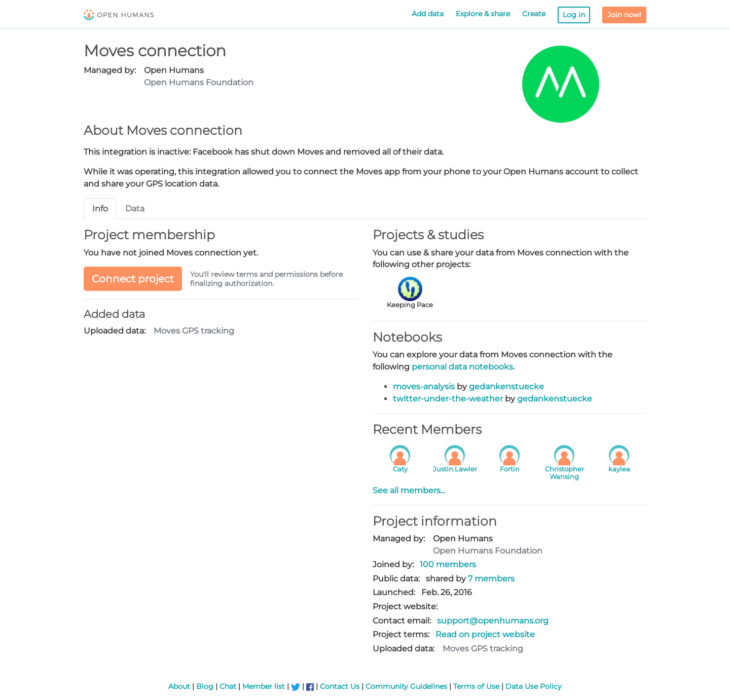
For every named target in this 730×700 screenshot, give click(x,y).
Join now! (624, 15)
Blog (205, 686)
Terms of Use (476, 686)
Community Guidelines (406, 686)
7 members (491, 579)
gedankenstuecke (506, 386)
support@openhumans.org (493, 621)
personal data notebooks (462, 367)
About (179, 686)
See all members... (409, 490)
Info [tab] (100, 209)
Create (534, 14)
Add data (428, 14)
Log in (574, 15)
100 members (448, 564)
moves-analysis (424, 386)
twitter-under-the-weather (448, 399)
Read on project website (485, 634)
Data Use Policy (534, 686)
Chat (228, 686)
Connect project (133, 279)
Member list (264, 686)
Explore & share (483, 14)
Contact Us (340, 686)
